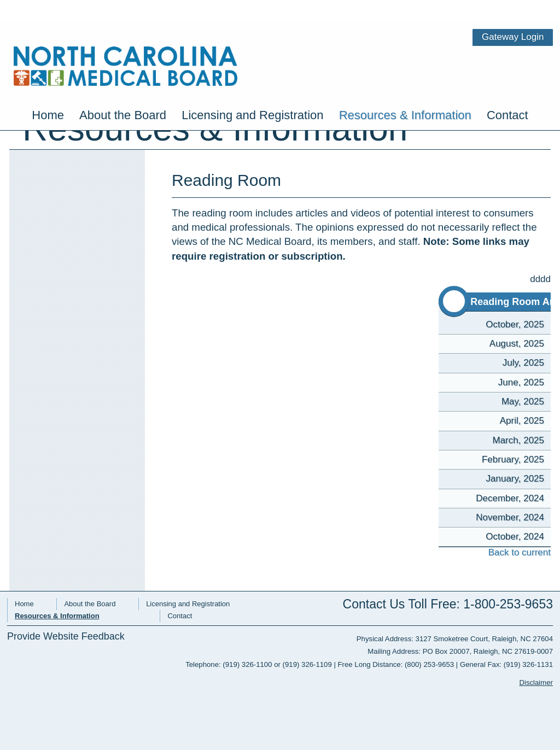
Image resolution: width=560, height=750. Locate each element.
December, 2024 (510, 498)
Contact (507, 80)
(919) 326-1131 (528, 664)
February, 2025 (513, 459)
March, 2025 (519, 440)
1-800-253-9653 (508, 604)
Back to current (511, 552)
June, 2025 (521, 382)
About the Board (123, 80)
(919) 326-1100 (247, 664)
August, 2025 (517, 344)
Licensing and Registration (252, 80)
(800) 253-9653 (429, 664)
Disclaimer (536, 682)
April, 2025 (522, 421)
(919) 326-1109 (307, 664)
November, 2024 (510, 517)
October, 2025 (515, 324)
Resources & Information (405, 80)
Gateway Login (519, 8)
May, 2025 (523, 402)
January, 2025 (515, 479)
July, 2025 (523, 363)
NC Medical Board (119, 37)
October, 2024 (515, 537)
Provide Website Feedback (66, 637)
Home (48, 80)
